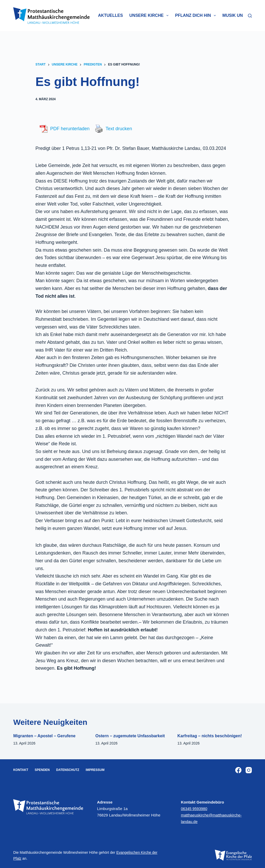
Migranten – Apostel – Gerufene (44, 736)
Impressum (95, 770)
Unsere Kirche (150, 16)
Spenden (42, 770)
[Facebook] (238, 770)
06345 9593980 (194, 809)
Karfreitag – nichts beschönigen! (210, 736)
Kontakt (21, 770)
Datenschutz (68, 770)
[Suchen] (250, 16)
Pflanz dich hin (196, 16)
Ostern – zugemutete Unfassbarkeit (130, 736)
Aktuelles (111, 15)
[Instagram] (249, 770)
